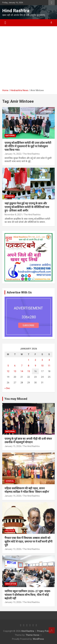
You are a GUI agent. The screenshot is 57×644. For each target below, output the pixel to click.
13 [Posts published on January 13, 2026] (15, 371)
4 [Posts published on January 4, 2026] (49, 360)
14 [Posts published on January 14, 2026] (22, 371)
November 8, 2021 (13, 215)
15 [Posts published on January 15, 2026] (29, 371)
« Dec (7, 388)
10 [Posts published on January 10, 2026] (42, 366)
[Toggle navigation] (5, 23)
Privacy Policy (44, 631)
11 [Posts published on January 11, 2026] (49, 366)
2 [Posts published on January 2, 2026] (35, 360)
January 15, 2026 (13, 446)
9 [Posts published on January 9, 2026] (35, 366)
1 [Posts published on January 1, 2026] (29, 360)
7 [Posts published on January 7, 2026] (22, 366)
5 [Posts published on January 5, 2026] (8, 366)
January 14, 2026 (13, 496)
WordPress (38, 639)
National (10, 136)
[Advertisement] (28, 56)
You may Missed (16, 399)
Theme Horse (33, 635)
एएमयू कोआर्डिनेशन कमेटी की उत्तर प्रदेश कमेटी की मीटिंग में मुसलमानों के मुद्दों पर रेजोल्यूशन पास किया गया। (28, 146)
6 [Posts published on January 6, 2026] (15, 366)
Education (11, 584)
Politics (10, 531)
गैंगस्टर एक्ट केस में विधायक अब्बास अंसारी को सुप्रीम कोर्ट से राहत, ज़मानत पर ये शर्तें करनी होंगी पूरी (28, 541)
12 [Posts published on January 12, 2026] (8, 371)
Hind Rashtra (16, 11)
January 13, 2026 (13, 549)
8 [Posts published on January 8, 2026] (29, 366)
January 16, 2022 (13, 154)
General (10, 196)
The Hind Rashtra (31, 154)
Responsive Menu (52, 3)
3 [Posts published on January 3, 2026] (42, 360)
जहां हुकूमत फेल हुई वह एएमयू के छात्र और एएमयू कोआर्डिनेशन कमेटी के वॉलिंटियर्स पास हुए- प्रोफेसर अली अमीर (27, 207)
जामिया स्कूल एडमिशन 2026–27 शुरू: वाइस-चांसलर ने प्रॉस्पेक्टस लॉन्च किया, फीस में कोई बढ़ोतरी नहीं (28, 595)
